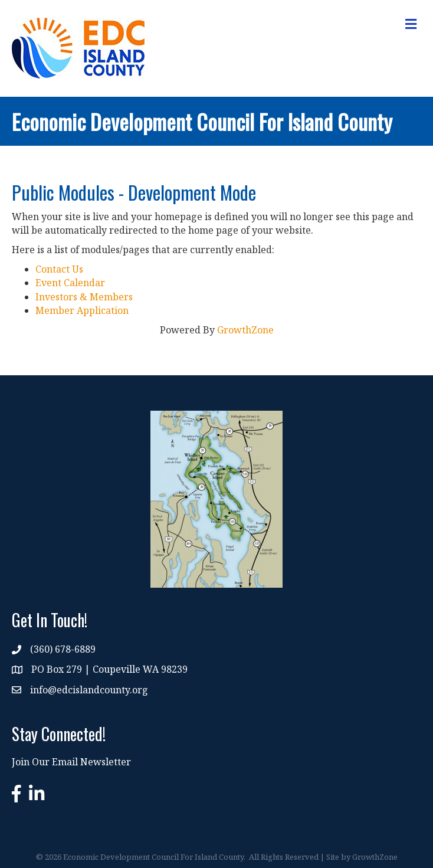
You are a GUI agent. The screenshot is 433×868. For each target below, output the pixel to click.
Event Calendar (70, 283)
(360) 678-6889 (63, 649)
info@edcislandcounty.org (89, 690)
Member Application (82, 310)
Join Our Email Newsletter (71, 762)
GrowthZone (245, 330)
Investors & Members (84, 297)
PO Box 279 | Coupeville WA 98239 (109, 669)
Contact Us (59, 269)
